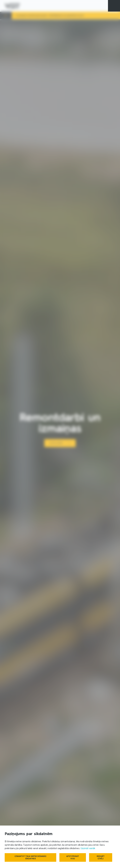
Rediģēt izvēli (101, 857)
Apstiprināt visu (73, 857)
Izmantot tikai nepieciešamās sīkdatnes (30, 857)
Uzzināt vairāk (88, 848)
